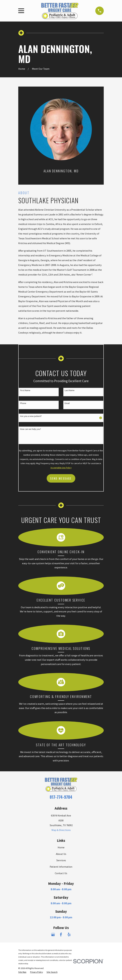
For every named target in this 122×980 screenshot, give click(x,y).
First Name (25, 390)
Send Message (61, 478)
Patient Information (61, 867)
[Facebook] (61, 934)
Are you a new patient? (31, 416)
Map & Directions (61, 830)
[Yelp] (69, 934)
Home (61, 847)
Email (67, 403)
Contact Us (61, 873)
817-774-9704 (61, 797)
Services (61, 860)
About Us (61, 854)
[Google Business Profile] (53, 934)
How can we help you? (31, 429)
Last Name (70, 390)
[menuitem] (22, 972)
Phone (23, 403)
